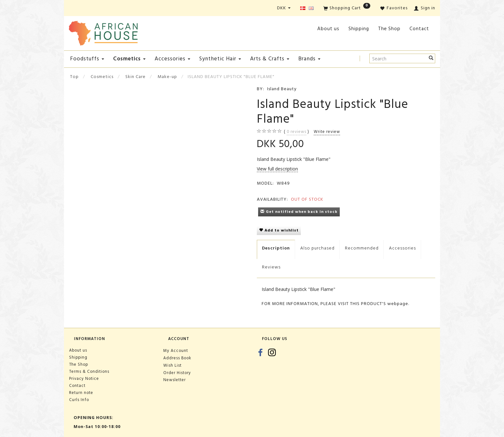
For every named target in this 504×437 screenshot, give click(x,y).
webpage (398, 304)
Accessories (402, 248)
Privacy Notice (84, 379)
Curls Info (79, 400)
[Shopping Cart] (347, 9)
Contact (419, 29)
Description (276, 248)
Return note (81, 393)
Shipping (359, 29)
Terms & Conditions (89, 371)
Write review (327, 132)
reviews (297, 132)
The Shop (389, 29)
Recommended (362, 248)
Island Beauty (282, 89)
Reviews (271, 267)
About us (328, 29)
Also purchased (317, 248)
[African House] (103, 32)
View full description (277, 169)
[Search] (431, 58)
